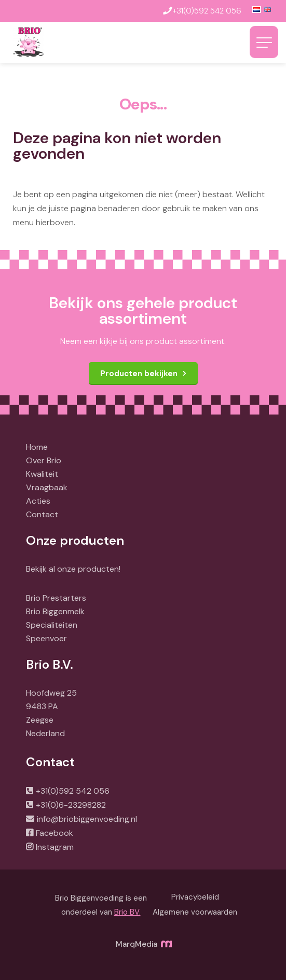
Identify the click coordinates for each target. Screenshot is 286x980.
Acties (38, 501)
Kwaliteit (42, 474)
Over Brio (44, 460)
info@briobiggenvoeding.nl (87, 819)
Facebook (55, 833)
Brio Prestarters (56, 598)
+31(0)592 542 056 (73, 791)
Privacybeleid (195, 897)
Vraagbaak (47, 487)
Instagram (55, 847)
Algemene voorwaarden (195, 912)
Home (37, 447)
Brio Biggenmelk (55, 611)
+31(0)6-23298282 (71, 805)
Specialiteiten (52, 625)
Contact (42, 514)
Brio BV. (127, 912)
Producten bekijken (139, 374)
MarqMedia (143, 944)
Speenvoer (46, 638)
